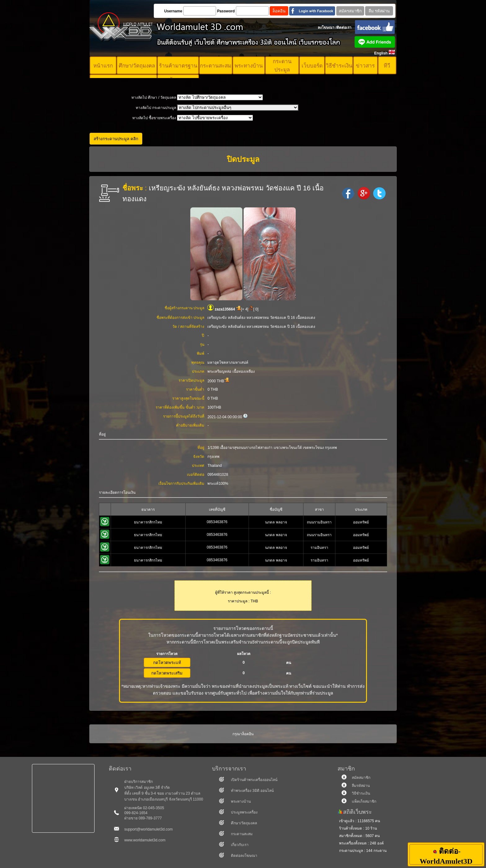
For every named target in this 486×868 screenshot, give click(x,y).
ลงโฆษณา (326, 28)
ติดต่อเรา (344, 28)
